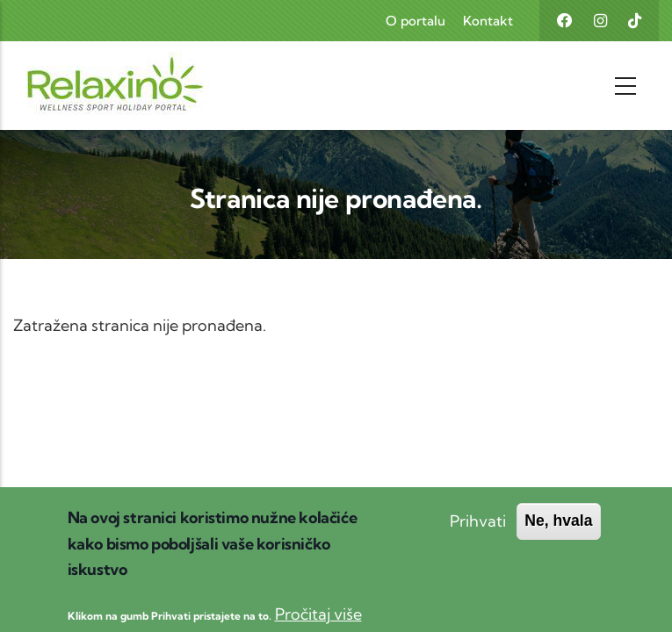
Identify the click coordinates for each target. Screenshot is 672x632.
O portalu (415, 21)
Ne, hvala (558, 533)
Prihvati (478, 533)
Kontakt (488, 21)
